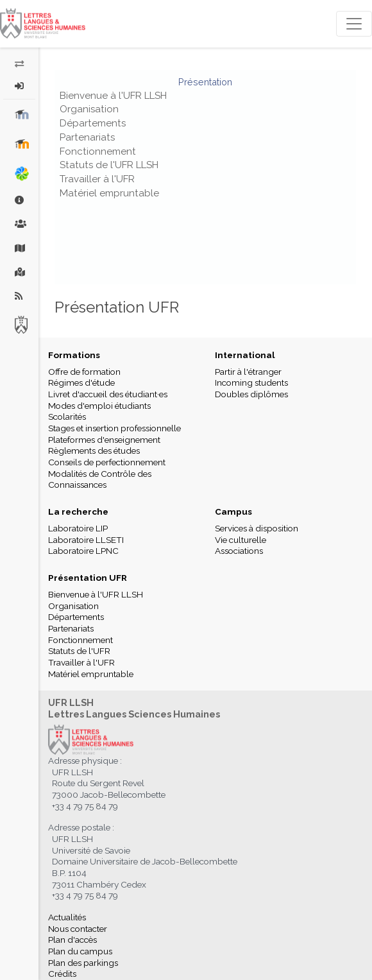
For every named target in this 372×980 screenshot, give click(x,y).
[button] (20, 86)
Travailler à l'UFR (97, 179)
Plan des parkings (83, 963)
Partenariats (87, 137)
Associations (239, 551)
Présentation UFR (88, 578)
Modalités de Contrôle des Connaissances (100, 479)
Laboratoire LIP (78, 528)
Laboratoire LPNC (83, 551)
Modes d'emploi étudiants (99, 406)
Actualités (67, 917)
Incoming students (251, 383)
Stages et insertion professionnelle (114, 428)
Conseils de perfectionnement (107, 462)
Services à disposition (257, 528)
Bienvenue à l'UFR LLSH (113, 96)
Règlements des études (94, 451)
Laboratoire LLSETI (86, 540)
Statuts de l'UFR (79, 651)
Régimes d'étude (81, 383)
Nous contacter (78, 929)
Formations (74, 355)
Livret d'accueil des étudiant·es (108, 394)
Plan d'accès (72, 940)
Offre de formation (84, 372)
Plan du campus (80, 951)
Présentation (205, 82)
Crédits (62, 974)
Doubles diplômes (251, 394)
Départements (93, 123)
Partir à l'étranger (248, 372)
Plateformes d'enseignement (104, 440)
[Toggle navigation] (354, 24)
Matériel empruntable (109, 193)
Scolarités (67, 417)
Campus (233, 511)
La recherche (78, 511)
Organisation (89, 109)
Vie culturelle (241, 540)
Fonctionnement (98, 151)
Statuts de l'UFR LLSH (109, 165)
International (245, 355)
